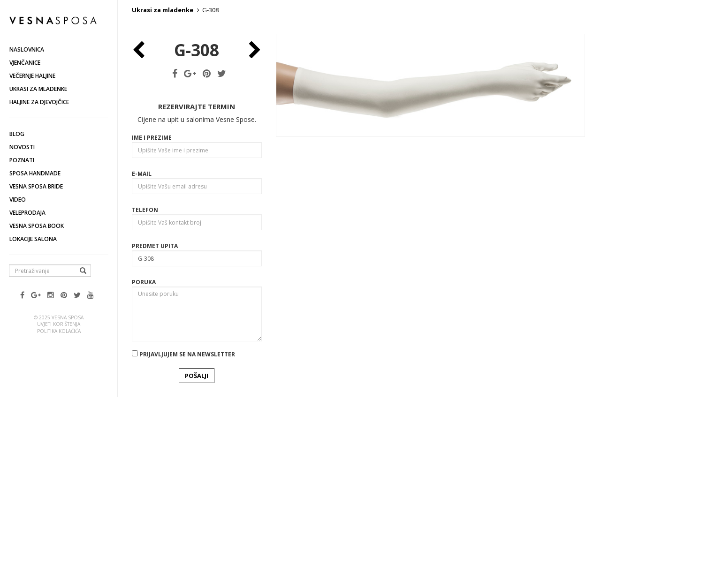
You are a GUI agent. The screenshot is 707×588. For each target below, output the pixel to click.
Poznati (22, 160)
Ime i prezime (152, 319)
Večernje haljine (32, 76)
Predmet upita (155, 427)
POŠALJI (197, 557)
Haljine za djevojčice (39, 102)
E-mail (142, 355)
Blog (17, 134)
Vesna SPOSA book (37, 226)
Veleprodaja (27, 213)
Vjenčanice (25, 63)
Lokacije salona (33, 239)
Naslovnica (27, 49)
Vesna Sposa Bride (36, 186)
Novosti (22, 147)
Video (18, 200)
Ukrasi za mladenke (38, 89)
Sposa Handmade (35, 173)
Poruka (144, 463)
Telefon (145, 391)
